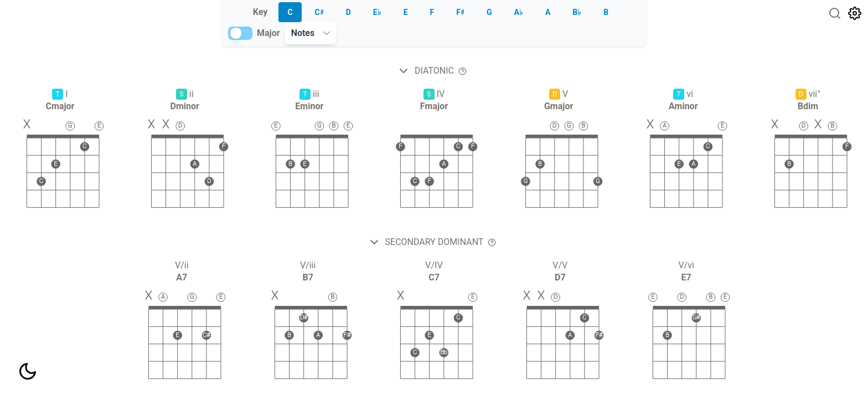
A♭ (519, 12)
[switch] (240, 33)
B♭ (577, 12)
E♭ (377, 12)
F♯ (460, 12)
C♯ (319, 12)
